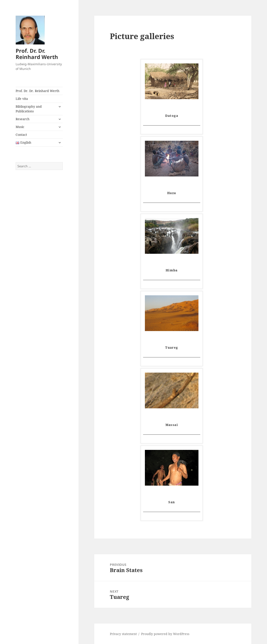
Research (23, 119)
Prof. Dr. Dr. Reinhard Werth (37, 54)
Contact (21, 135)
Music (20, 127)
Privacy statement (123, 634)
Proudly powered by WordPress (165, 634)
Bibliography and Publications (29, 109)
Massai (172, 425)
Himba (172, 270)
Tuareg (172, 347)
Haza (172, 193)
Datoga (172, 116)
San (172, 502)
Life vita (22, 99)
